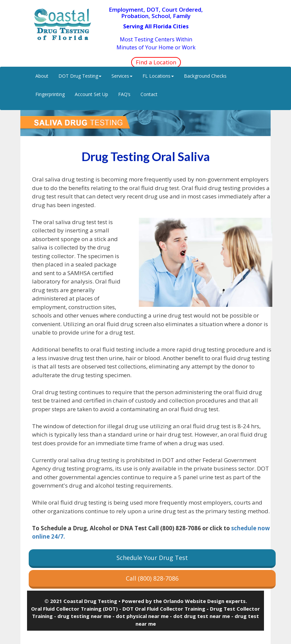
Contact (149, 94)
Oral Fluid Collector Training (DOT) (74, 609)
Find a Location (156, 62)
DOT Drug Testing (80, 76)
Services (122, 76)
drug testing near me (84, 616)
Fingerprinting (50, 94)
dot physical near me (142, 616)
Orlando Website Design (194, 601)
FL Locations (158, 76)
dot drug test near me (202, 616)
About (42, 76)
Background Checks (205, 76)
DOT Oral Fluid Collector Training (164, 609)
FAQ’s (124, 94)
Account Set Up (91, 94)
